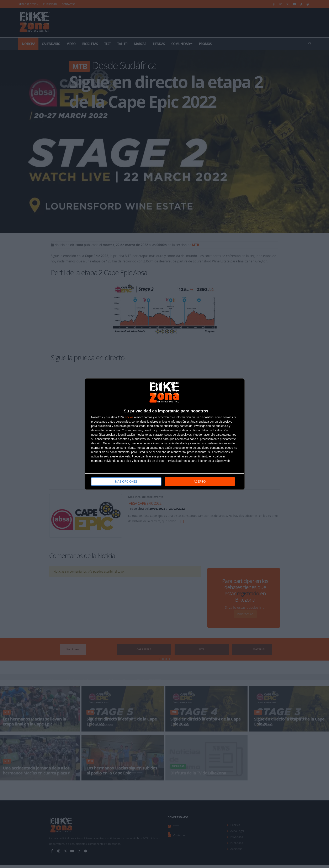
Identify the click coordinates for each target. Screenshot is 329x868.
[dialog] (165, 434)
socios (129, 417)
